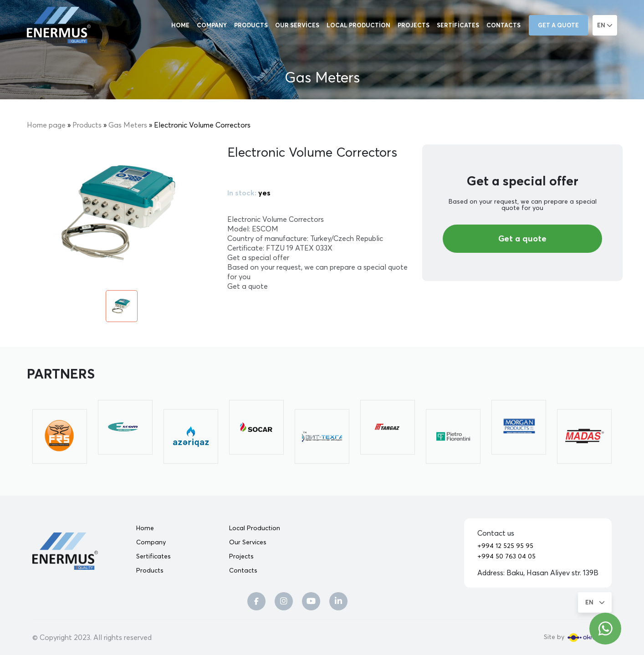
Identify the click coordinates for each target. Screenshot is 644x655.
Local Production (358, 25)
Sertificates (458, 25)
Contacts (503, 25)
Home (180, 25)
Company (212, 25)
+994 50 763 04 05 (506, 556)
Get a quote (558, 25)
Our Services (297, 25)
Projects (414, 25)
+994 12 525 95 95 (505, 546)
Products (251, 25)
